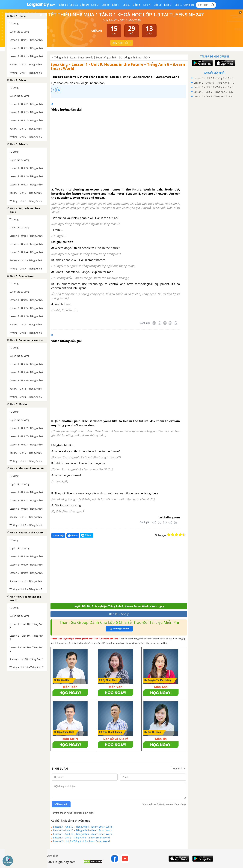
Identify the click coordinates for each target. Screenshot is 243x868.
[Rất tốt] (176, 323)
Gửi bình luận (61, 804)
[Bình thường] (165, 323)
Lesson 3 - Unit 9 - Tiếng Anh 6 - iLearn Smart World (81, 838)
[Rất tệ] (154, 323)
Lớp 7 (116, 5)
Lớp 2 (168, 5)
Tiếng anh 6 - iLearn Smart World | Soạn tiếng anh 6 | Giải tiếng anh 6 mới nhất (101, 57)
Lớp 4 (147, 5)
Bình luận (58, 536)
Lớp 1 (178, 5)
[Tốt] (170, 323)
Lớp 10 (84, 5)
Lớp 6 (126, 5)
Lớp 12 (64, 5)
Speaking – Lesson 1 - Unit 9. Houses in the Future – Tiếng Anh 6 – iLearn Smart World (118, 66)
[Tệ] (160, 323)
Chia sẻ (73, 535)
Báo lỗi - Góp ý (119, 614)
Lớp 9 (95, 5)
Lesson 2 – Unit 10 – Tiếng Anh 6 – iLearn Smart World (83, 830)
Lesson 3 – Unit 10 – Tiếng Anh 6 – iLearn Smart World (83, 827)
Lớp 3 (157, 5)
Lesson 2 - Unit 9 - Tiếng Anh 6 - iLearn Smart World (81, 841)
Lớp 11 (74, 5)
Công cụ (189, 5)
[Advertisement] (97, 572)
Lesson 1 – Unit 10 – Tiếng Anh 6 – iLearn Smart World (83, 834)
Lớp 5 (137, 5)
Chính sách (52, 856)
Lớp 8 (105, 5)
